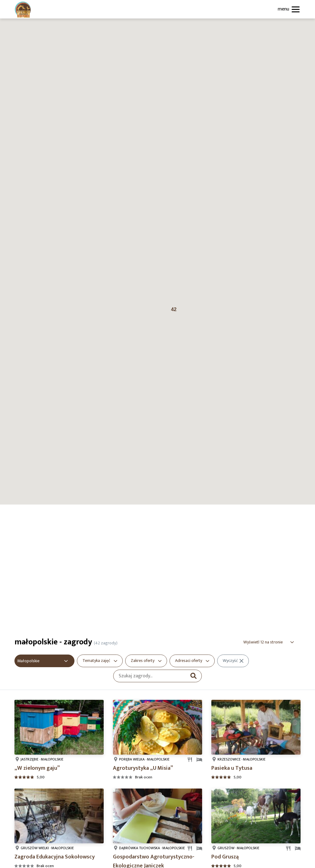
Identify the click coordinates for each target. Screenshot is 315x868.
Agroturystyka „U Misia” (143, 768)
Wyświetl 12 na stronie (263, 642)
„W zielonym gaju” (37, 768)
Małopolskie (28, 661)
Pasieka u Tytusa (232, 768)
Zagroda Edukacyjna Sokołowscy (55, 857)
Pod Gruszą (225, 857)
